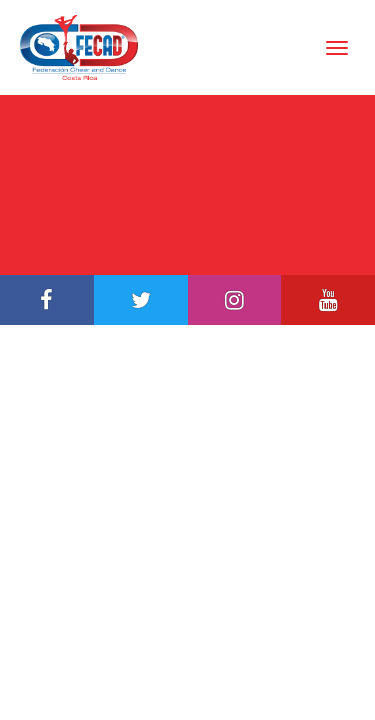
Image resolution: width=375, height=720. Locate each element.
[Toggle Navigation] (337, 48)
